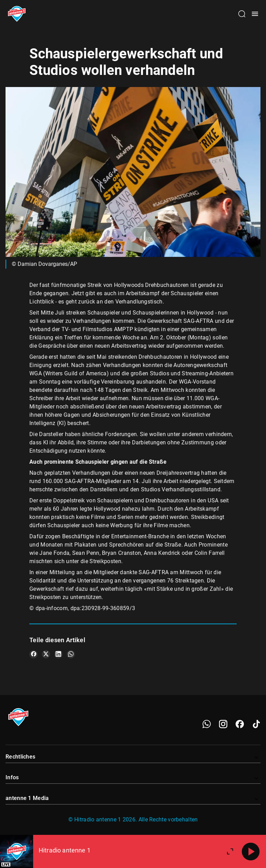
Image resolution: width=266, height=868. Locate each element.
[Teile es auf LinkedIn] (58, 654)
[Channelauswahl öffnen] (242, 14)
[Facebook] (240, 724)
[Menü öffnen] (255, 14)
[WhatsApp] (207, 724)
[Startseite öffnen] (17, 14)
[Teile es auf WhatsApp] (71, 654)
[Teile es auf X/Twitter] (46, 654)
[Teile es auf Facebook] (34, 654)
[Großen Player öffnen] (230, 851)
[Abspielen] (251, 851)
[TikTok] (256, 724)
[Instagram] (223, 724)
